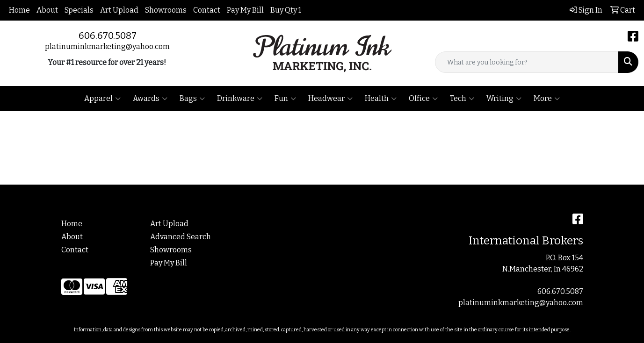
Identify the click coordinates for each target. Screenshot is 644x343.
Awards (150, 99)
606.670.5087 (108, 36)
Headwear (330, 99)
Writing (504, 99)
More (547, 99)
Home (19, 10)
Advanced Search (181, 237)
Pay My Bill (245, 10)
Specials (79, 10)
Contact (207, 10)
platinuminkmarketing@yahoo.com (107, 46)
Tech (462, 99)
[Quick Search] (527, 62)
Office (423, 99)
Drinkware (240, 99)
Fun (285, 99)
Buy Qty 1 (286, 10)
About (47, 10)
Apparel (102, 99)
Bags (192, 99)
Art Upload (119, 10)
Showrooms (166, 10)
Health (381, 99)
